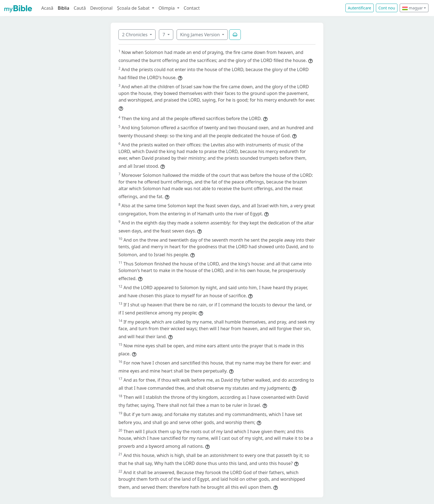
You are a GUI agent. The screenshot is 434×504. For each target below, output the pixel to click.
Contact (192, 8)
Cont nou (387, 8)
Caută (80, 8)
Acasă (47, 8)
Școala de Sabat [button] (134, 8)
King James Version (201, 35)
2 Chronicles (135, 35)
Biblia (64, 8)
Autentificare (360, 8)
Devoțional (101, 8)
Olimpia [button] (167, 8)
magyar (412, 8)
